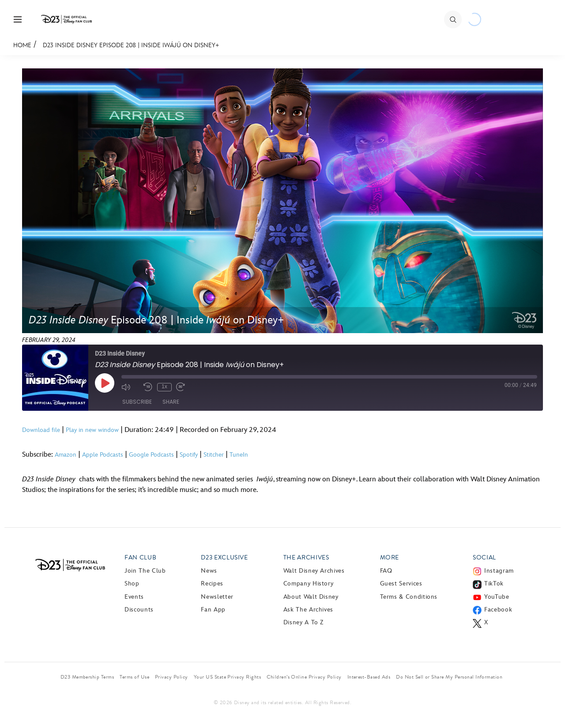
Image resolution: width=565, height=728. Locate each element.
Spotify (189, 455)
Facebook (498, 610)
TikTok (494, 584)
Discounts (139, 610)
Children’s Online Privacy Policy (304, 677)
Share (171, 402)
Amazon (66, 455)
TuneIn (239, 455)
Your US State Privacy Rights (227, 677)
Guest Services (401, 584)
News (209, 571)
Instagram (499, 571)
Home (22, 45)
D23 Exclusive (224, 557)
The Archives (306, 557)
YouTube (497, 597)
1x (164, 387)
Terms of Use (134, 677)
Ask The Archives (308, 610)
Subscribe (137, 402)
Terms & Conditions (409, 597)
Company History (309, 584)
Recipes (212, 584)
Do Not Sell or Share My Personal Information (449, 677)
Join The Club (145, 571)
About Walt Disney (311, 597)
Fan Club (140, 557)
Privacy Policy (171, 677)
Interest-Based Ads (369, 677)
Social (484, 557)
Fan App (213, 610)
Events (134, 597)
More (390, 557)
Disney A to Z (303, 622)
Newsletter (217, 597)
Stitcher (214, 455)
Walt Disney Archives (314, 571)
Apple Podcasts (103, 455)
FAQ (386, 571)
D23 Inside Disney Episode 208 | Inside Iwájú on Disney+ (131, 45)
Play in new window (92, 430)
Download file (41, 430)
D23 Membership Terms (87, 677)
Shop (132, 584)
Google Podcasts (151, 455)
